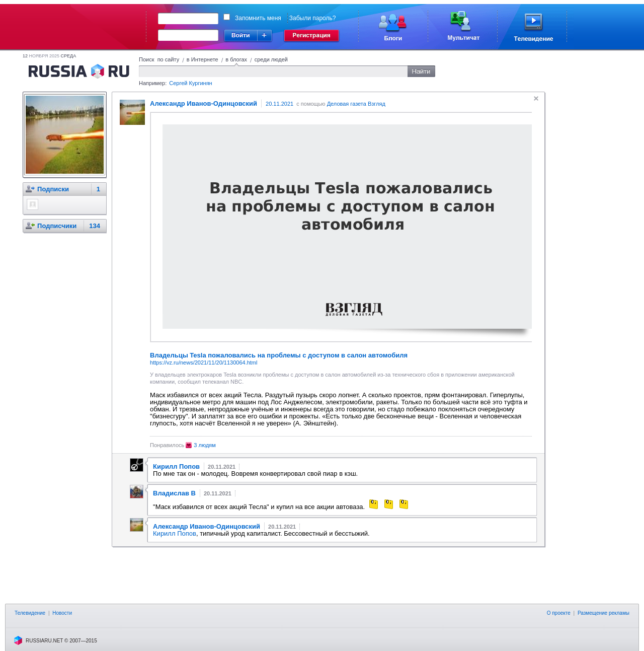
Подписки (53, 189)
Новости (62, 613)
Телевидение (30, 613)
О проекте (559, 613)
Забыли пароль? (313, 18)
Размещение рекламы (603, 613)
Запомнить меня (258, 18)
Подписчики (57, 226)
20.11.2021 (279, 104)
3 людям (205, 445)
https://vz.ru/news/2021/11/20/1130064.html (204, 363)
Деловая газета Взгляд (356, 104)
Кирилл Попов (175, 533)
